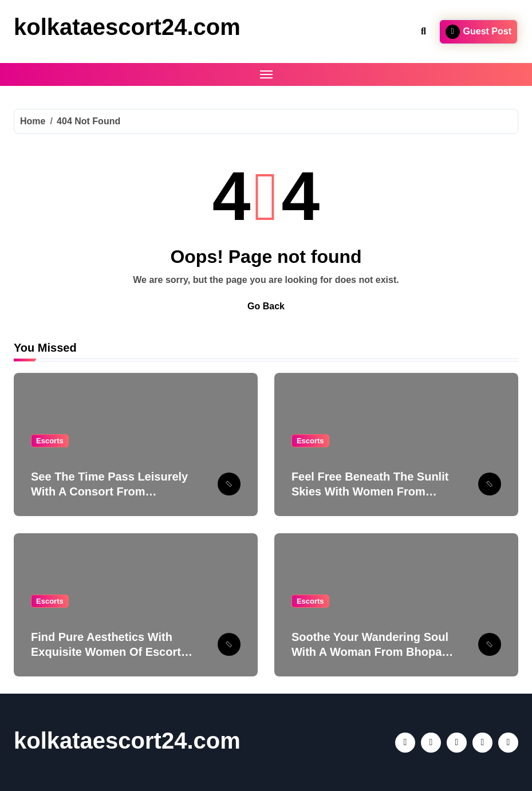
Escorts (50, 441)
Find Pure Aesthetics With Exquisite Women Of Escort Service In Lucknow (106, 652)
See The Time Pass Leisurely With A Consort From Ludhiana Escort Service (109, 491)
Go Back (266, 306)
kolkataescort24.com (127, 27)
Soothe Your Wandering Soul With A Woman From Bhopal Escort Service (370, 652)
